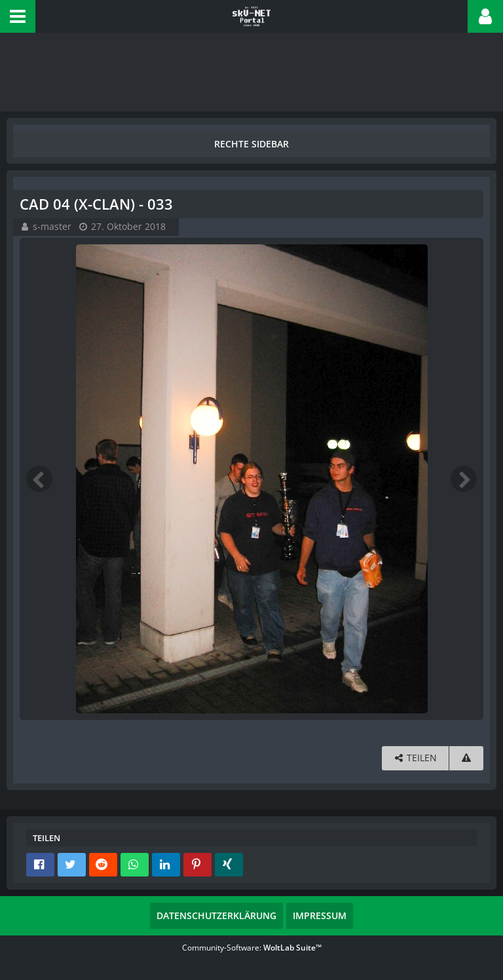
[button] (18, 16)
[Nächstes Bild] (464, 479)
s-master (52, 226)
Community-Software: (252, 948)
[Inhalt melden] (466, 758)
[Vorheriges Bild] (39, 479)
